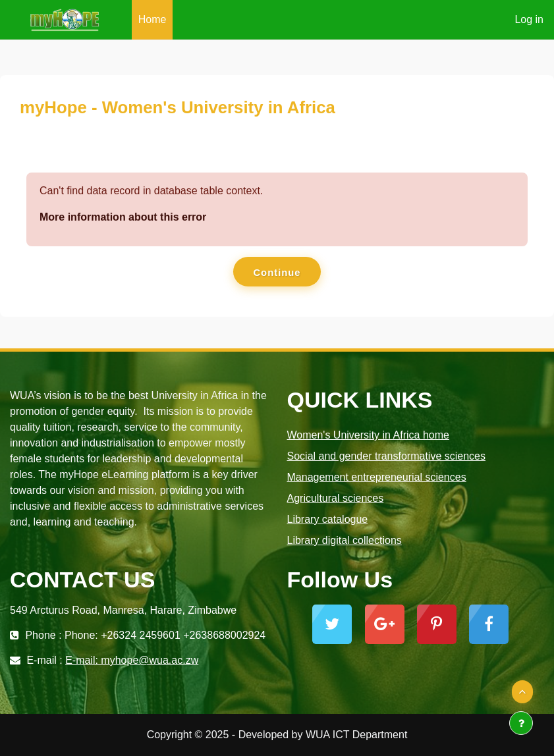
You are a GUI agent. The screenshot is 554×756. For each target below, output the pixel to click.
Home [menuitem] (152, 19)
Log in (529, 19)
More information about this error (123, 217)
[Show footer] (521, 723)
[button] (522, 692)
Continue (277, 273)
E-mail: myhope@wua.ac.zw (132, 660)
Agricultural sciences (336, 498)
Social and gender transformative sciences (387, 456)
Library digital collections (345, 540)
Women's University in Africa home (368, 435)
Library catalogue (328, 519)
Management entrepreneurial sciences (377, 477)
